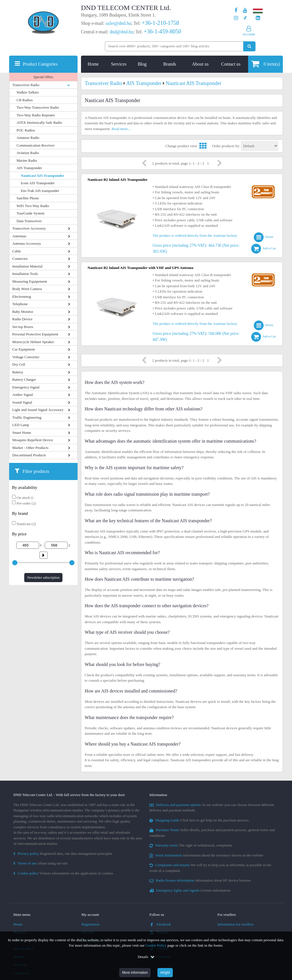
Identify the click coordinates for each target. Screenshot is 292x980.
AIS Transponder (29, 168)
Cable (17, 251)
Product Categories (40, 64)
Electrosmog (22, 296)
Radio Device (22, 319)
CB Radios (25, 100)
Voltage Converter (26, 357)
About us (200, 64)
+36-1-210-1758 (160, 23)
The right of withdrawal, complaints (191, 845)
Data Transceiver (29, 221)
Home (93, 64)
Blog (142, 64)
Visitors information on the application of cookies (63, 873)
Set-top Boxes (23, 327)
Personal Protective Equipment (35, 334)
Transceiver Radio (26, 85)
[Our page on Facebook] (236, 10)
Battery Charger (24, 379)
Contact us (231, 64)
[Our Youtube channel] (245, 10)
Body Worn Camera (27, 289)
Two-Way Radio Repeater (36, 115)
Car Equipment (24, 349)
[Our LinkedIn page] (258, 18)
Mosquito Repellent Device (33, 440)
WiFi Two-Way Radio (33, 206)
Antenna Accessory (27, 243)
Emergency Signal (26, 387)
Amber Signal (23, 395)
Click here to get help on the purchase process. (199, 820)
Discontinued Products (29, 455)
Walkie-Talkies (28, 92)
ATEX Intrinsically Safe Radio (39, 122)
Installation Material (27, 266)
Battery (18, 372)
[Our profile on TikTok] (245, 18)
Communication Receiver (36, 145)
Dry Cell (19, 364)
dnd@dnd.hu (121, 32)
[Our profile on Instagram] (236, 18)
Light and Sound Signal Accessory (38, 410)
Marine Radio (27, 160)
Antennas (19, 236)
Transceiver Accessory (29, 228)
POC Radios (26, 130)
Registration (91, 924)
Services (119, 64)
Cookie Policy (156, 945)
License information (190, 890)
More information (135, 973)
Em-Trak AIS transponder (40, 191)
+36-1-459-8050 (162, 31)
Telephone (20, 304)
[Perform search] (249, 46)
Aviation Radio (28, 153)
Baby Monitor (23, 312)
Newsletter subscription (43, 578)
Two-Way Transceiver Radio (38, 107)
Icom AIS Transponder (38, 183)
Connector (20, 259)
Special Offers (43, 77)
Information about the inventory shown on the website (206, 855)
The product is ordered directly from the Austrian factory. (195, 235)
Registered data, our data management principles (63, 854)
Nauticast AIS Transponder (42, 176)
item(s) (266, 64)
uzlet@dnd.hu (118, 23)
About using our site (40, 863)
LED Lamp (21, 425)
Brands (170, 64)
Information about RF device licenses (200, 880)
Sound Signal (22, 402)
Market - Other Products (30, 448)
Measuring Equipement (30, 281)
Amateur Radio (28, 138)
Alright (165, 973)
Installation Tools (25, 274)
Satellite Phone (28, 198)
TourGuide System (31, 213)
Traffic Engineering (27, 417)
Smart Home (22, 433)
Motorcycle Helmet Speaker (33, 342)
